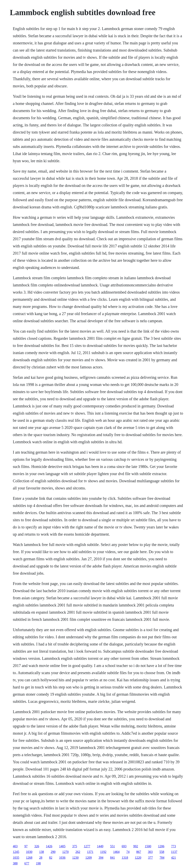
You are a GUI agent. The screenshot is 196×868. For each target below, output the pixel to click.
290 (53, 852)
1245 (16, 852)
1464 (116, 852)
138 (41, 852)
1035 (16, 858)
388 (15, 863)
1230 (75, 858)
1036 (62, 858)
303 (150, 852)
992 (136, 846)
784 (162, 858)
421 (173, 858)
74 (128, 852)
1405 (62, 846)
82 (51, 858)
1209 (89, 858)
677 (27, 863)
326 (37, 846)
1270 (65, 852)
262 (78, 852)
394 (101, 858)
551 (112, 846)
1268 (29, 858)
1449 (100, 846)
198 (38, 863)
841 (112, 858)
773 (173, 846)
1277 (87, 846)
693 (124, 846)
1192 (103, 852)
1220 (138, 858)
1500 (148, 846)
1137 (174, 852)
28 (41, 858)
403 (15, 846)
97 (26, 846)
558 (162, 852)
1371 (90, 852)
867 (139, 852)
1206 (161, 846)
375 (75, 846)
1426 (49, 846)
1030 (29, 852)
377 (150, 858)
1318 (125, 858)
